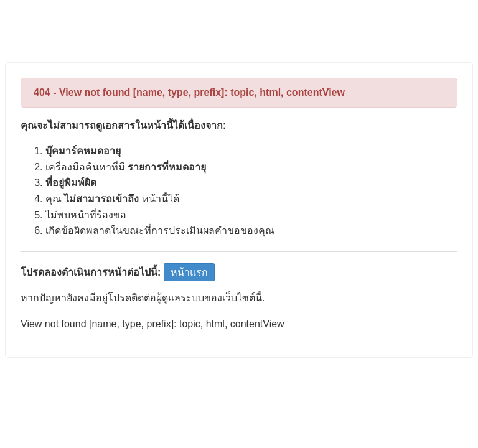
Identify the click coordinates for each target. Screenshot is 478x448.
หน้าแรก (189, 272)
